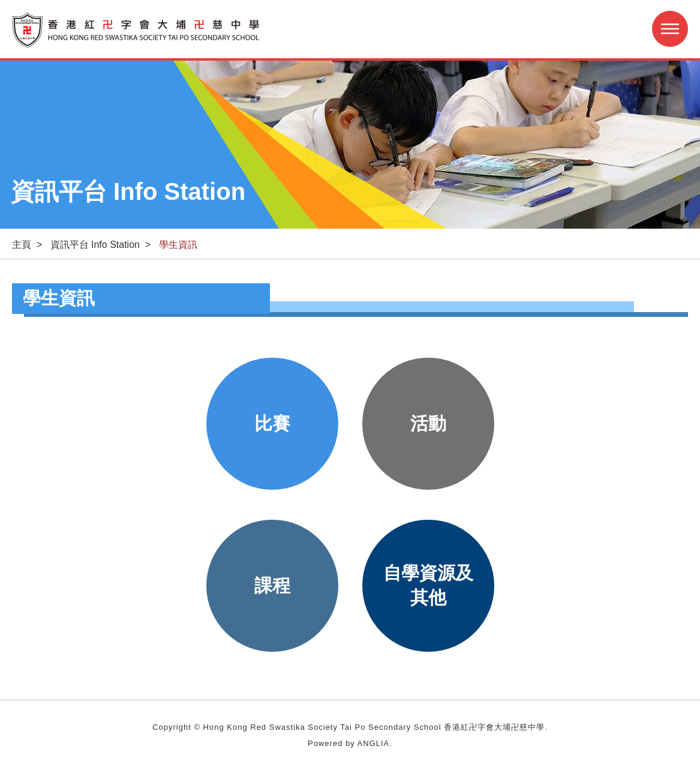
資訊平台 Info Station (95, 245)
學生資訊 (178, 245)
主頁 (22, 245)
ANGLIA (374, 743)
